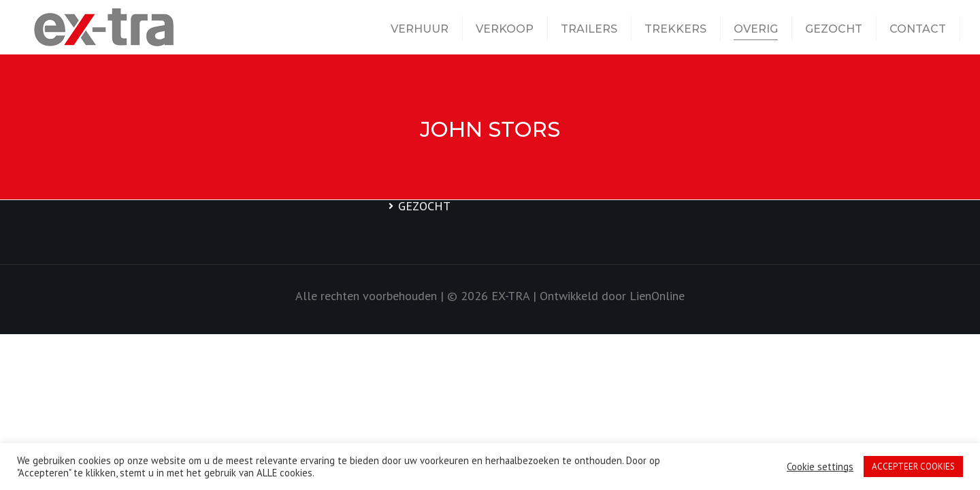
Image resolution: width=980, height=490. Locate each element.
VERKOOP (505, 29)
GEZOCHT (834, 29)
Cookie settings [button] (820, 467)
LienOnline (657, 296)
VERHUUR (420, 29)
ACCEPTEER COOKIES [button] (913, 467)
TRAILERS (589, 29)
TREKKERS (675, 29)
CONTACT (918, 29)
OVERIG (756, 29)
